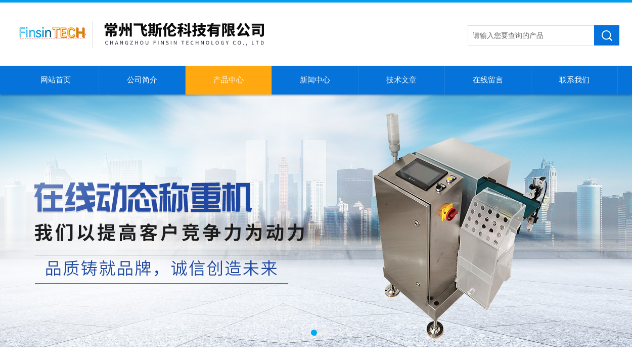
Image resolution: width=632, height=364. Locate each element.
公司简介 (142, 80)
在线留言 (488, 80)
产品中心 (229, 80)
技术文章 (401, 80)
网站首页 (56, 80)
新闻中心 (315, 80)
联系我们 (574, 80)
